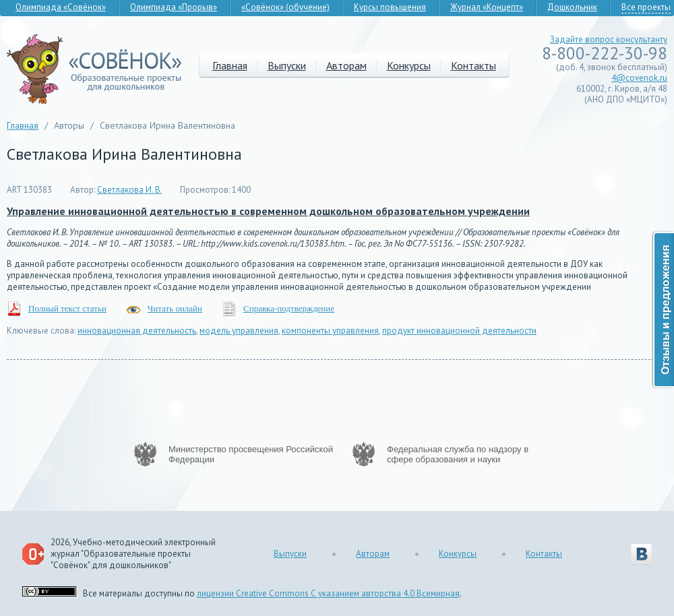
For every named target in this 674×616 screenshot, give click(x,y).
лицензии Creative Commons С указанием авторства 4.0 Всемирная (328, 593)
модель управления (239, 331)
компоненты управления (330, 331)
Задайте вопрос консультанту (609, 39)
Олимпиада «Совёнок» (61, 7)
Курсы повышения (390, 7)
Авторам (346, 65)
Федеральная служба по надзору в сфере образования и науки (458, 454)
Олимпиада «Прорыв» (174, 7)
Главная (230, 65)
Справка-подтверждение (289, 308)
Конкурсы (409, 65)
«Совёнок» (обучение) (285, 7)
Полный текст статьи (67, 308)
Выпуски (287, 65)
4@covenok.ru (639, 78)
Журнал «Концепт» (487, 7)
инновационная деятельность (137, 331)
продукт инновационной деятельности (459, 331)
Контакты (473, 65)
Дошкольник (572, 7)
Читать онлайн (175, 308)
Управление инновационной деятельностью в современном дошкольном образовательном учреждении (268, 211)
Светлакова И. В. (129, 190)
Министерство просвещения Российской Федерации (251, 454)
